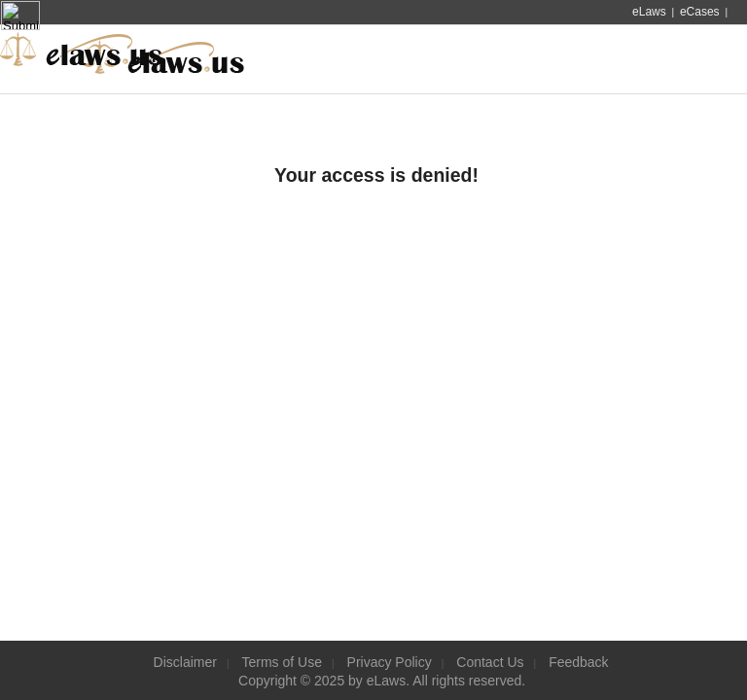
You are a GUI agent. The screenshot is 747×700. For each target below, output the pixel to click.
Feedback (578, 662)
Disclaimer (185, 662)
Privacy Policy (390, 662)
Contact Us (490, 662)
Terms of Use (282, 662)
